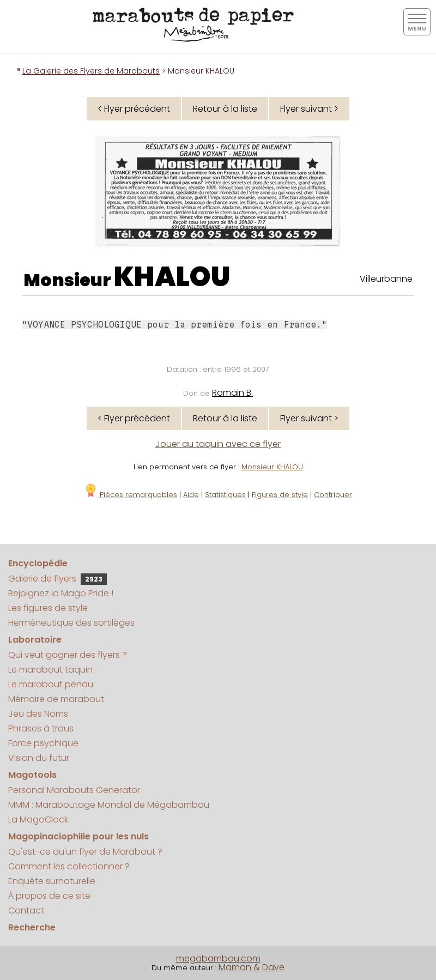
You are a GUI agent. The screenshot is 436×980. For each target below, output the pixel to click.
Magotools (32, 775)
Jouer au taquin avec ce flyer (218, 444)
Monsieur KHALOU (272, 467)
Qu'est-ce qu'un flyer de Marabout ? (85, 852)
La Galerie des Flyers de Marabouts (91, 71)
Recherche (32, 927)
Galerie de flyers (57, 579)
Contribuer (333, 495)
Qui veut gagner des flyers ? (68, 655)
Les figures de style (48, 608)
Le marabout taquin (50, 670)
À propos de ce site (49, 896)
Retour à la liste (225, 109)
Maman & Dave (252, 967)
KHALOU (172, 277)
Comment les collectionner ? (69, 866)
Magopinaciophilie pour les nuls (78, 836)
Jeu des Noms (38, 714)
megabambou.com (218, 958)
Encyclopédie (38, 563)
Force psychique (43, 743)
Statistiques (225, 495)
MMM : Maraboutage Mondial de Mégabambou (109, 805)
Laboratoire (35, 640)
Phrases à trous (41, 728)
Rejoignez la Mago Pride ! (61, 593)
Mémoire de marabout (56, 699)
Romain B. (232, 393)
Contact (26, 911)
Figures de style (280, 495)
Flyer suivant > (309, 109)
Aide (191, 495)
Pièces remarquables (131, 495)
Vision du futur (39, 758)
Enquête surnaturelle (52, 881)
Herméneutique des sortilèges (71, 623)
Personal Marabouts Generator (74, 790)
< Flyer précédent (134, 109)
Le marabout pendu (51, 684)
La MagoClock (38, 819)
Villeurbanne (386, 279)
